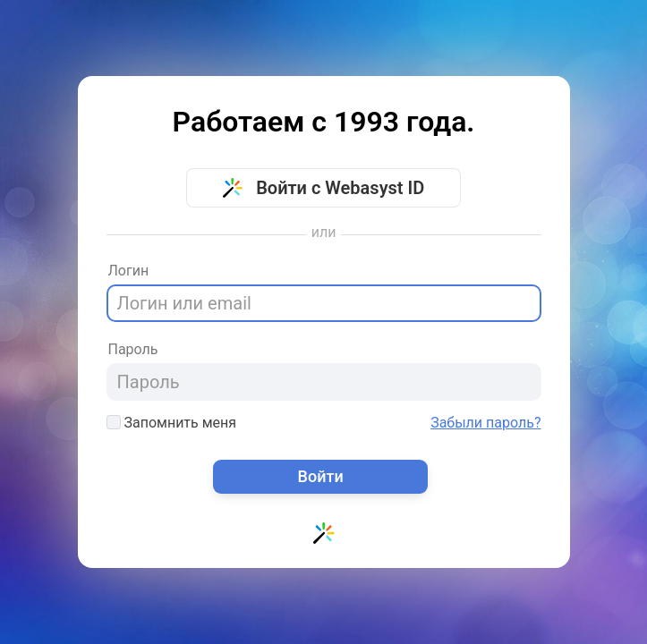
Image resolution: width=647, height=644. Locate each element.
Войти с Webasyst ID (324, 188)
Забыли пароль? (485, 423)
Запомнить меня (172, 423)
